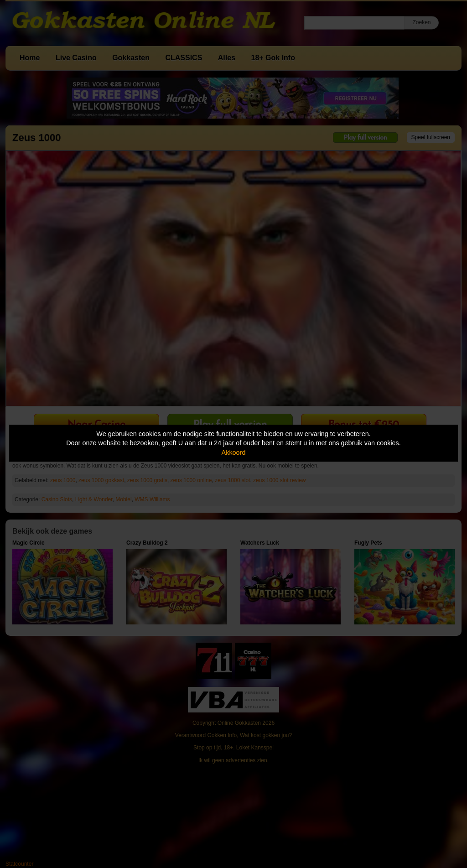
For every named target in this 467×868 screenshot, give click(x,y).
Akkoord (234, 452)
